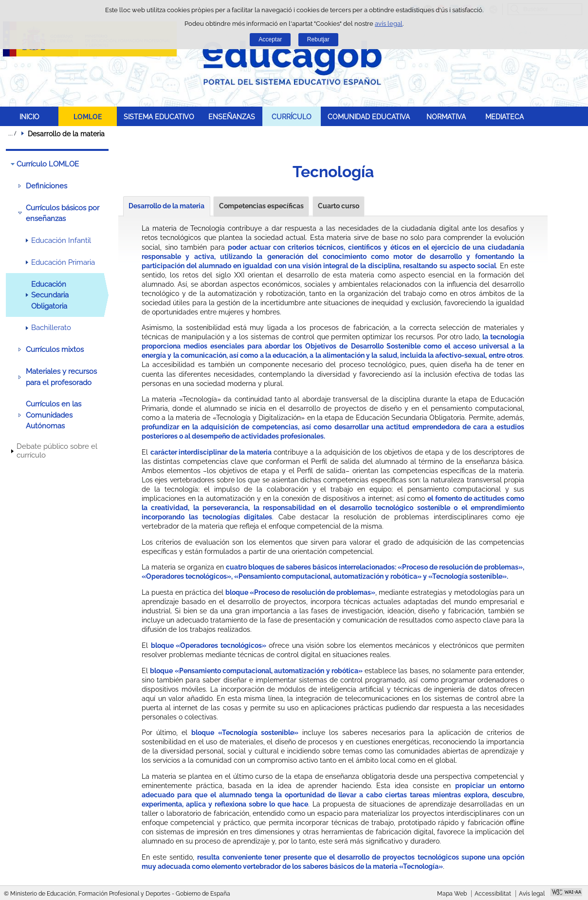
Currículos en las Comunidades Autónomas (54, 415)
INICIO (29, 117)
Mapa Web (452, 894)
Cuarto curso (339, 206)
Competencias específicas (261, 206)
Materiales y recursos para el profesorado (61, 377)
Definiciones (46, 186)
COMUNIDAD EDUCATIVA (369, 117)
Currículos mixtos (55, 349)
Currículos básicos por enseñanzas (63, 213)
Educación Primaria (63, 262)
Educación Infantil (61, 240)
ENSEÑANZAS (232, 117)
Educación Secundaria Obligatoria (50, 295)
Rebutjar (318, 39)
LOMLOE (88, 117)
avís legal (389, 24)
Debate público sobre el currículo (57, 451)
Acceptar (270, 39)
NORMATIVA (446, 117)
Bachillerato (51, 328)
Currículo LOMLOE (48, 164)
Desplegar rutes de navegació (12, 133)
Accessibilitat (493, 894)
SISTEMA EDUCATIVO (159, 117)
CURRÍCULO (292, 117)
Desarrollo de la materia (166, 206)
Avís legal (532, 894)
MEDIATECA (505, 117)
